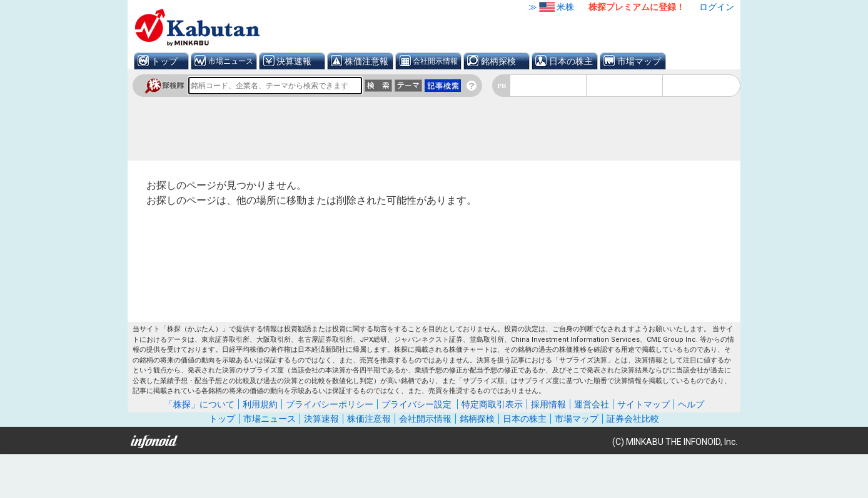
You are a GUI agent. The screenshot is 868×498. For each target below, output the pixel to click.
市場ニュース (231, 61)
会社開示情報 (435, 61)
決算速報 (294, 61)
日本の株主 (571, 61)
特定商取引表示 (492, 404)
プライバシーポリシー (330, 404)
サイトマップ (643, 404)
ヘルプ (691, 404)
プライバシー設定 (416, 404)
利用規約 (260, 404)
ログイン (717, 7)
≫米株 (551, 7)
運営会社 (592, 404)
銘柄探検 (498, 61)
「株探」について (199, 404)
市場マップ (639, 61)
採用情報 (548, 404)
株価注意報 (366, 61)
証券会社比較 (633, 419)
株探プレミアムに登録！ (637, 7)
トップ (164, 61)
